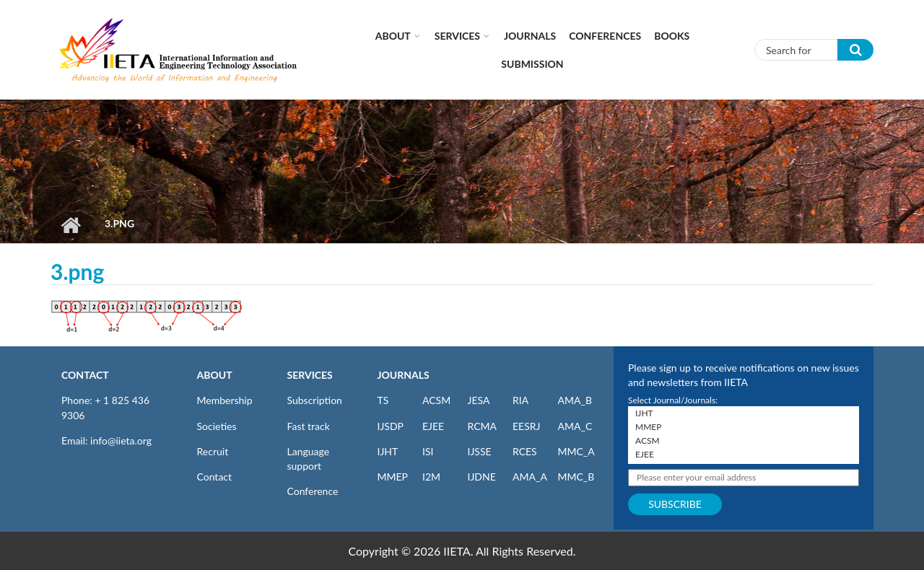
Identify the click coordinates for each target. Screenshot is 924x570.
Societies (217, 426)
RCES (525, 451)
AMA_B (575, 400)
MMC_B (576, 477)
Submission (532, 64)
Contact (215, 477)
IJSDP (391, 426)
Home (70, 225)
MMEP (393, 477)
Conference (313, 491)
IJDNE (482, 477)
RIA (520, 400)
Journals (530, 36)
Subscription (315, 400)
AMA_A (530, 477)
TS (383, 400)
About (393, 36)
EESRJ (526, 426)
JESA (479, 400)
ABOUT (215, 375)
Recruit (213, 451)
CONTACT (85, 375)
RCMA (483, 426)
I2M (431, 477)
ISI (428, 451)
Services (457, 36)
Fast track (309, 426)
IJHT (388, 451)
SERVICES (310, 375)
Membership (225, 400)
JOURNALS (404, 375)
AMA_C (575, 426)
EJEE (433, 426)
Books (672, 36)
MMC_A (576, 451)
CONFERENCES (605, 36)
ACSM (436, 400)
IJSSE (480, 451)
